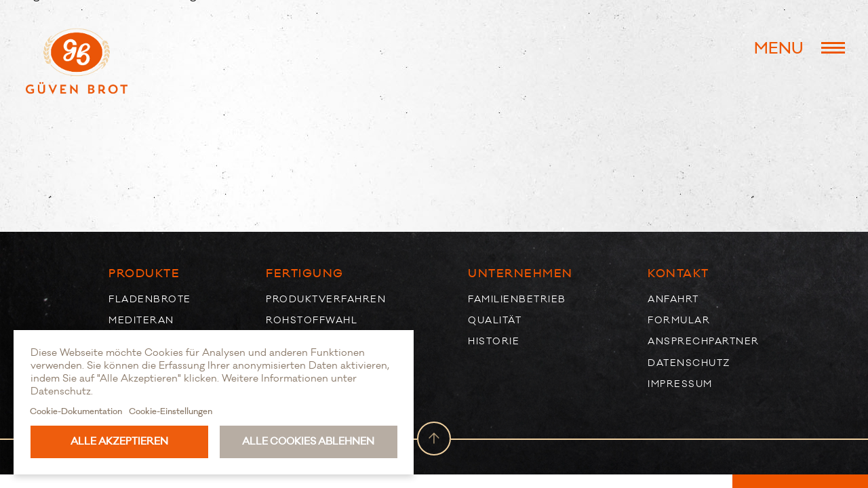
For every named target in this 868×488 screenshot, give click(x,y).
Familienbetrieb (517, 299)
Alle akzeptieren (119, 442)
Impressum (680, 384)
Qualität (495, 320)
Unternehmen (520, 274)
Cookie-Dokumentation (76, 411)
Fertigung (305, 274)
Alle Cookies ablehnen (308, 442)
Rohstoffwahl (312, 320)
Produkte (144, 274)
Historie (494, 341)
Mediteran (141, 320)
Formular (679, 320)
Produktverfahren (326, 299)
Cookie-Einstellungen (171, 411)
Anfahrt (673, 299)
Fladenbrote (150, 299)
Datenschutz (689, 363)
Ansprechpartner (704, 341)
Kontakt (678, 274)
